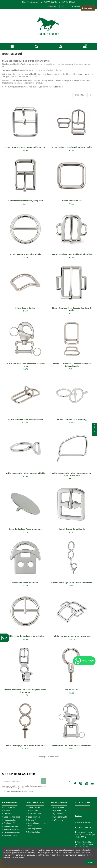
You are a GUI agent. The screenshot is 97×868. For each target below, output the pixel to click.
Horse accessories (11, 830)
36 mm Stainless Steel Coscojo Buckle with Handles (72, 309)
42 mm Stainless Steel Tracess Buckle (25, 420)
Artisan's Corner (11, 836)
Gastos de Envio (35, 814)
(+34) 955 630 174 (49, 2)
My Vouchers (58, 820)
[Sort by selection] (80, 95)
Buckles (7, 811)
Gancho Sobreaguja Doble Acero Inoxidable (72, 583)
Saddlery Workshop (12, 817)
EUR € (64, 6)
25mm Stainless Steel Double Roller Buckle (25, 147)
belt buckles (57, 87)
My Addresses (58, 814)
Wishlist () (75, 6)
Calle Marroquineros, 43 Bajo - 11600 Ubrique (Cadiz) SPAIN (85, 835)
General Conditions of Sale (37, 824)
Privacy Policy (28, 791)
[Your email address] (22, 781)
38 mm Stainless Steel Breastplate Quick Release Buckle (72, 365)
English (53, 6)
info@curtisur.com (30, 2)
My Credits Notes (60, 811)
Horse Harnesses (11, 826)
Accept (90, 862)
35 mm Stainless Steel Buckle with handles (72, 254)
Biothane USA (10, 823)
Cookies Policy (34, 832)
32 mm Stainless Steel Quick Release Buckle (72, 147)
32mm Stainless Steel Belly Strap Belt (25, 201)
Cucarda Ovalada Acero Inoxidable (25, 529)
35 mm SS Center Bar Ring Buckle (25, 254)
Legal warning (34, 817)
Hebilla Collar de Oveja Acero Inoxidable (25, 636)
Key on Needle (72, 690)
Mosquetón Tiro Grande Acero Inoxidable (72, 746)
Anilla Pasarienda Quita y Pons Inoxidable (25, 473)
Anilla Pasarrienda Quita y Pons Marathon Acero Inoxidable (72, 474)
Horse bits (8, 814)
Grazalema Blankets (12, 833)
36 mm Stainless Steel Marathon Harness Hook (25, 365)
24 (91, 95)
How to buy (33, 811)
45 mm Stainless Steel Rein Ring (72, 420)
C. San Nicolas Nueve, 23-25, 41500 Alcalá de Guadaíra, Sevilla (85, 845)
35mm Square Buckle (25, 308)
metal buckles (32, 74)
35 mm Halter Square (72, 201)
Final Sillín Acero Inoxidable (25, 583)
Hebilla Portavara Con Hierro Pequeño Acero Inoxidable (25, 691)
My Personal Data (60, 817)
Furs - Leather (10, 807)
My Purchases (58, 807)
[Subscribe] (44, 781)
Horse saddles (10, 820)
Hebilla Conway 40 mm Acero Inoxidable (72, 636)
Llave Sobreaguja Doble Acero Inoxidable (25, 746)
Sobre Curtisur (34, 807)
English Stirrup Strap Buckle (72, 529)
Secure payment (35, 829)
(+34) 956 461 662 (67, 2)
